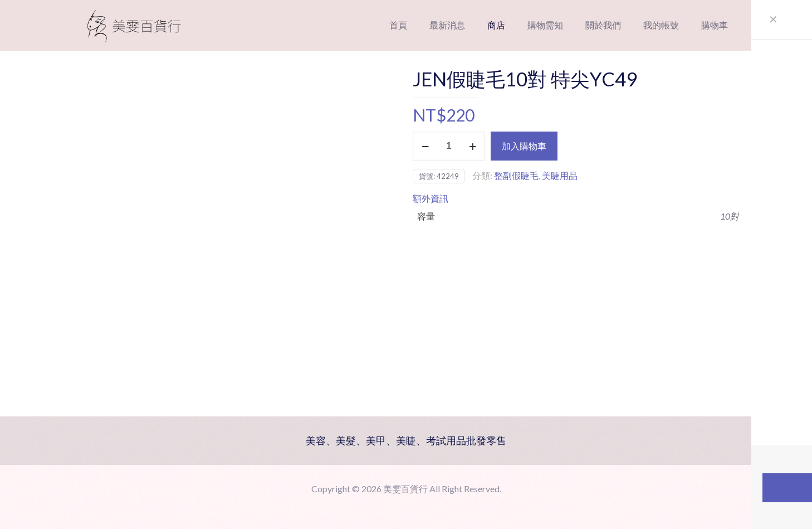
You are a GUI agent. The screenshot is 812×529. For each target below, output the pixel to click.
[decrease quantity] (425, 146)
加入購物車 (524, 146)
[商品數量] (449, 146)
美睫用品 (560, 175)
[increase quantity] (473, 146)
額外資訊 (431, 198)
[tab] (576, 198)
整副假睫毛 (516, 175)
